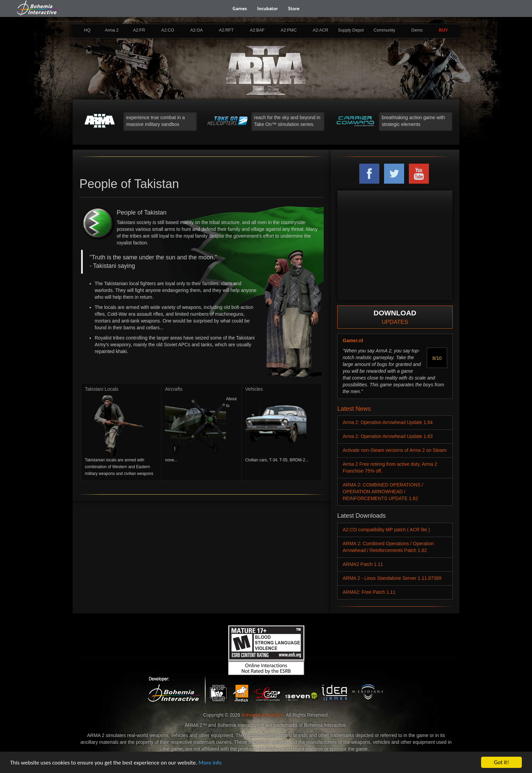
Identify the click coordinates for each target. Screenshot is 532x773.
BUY (444, 30)
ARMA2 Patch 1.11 (363, 564)
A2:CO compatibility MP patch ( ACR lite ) (386, 530)
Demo (417, 30)
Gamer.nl (353, 341)
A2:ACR (321, 30)
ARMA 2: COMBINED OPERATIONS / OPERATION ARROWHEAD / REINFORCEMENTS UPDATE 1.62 (383, 492)
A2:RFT (226, 30)
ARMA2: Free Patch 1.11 (369, 592)
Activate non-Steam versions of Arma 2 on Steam (395, 450)
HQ (87, 30)
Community (384, 30)
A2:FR (139, 30)
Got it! (501, 762)
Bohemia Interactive (263, 715)
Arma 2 (112, 30)
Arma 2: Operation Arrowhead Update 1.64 (388, 422)
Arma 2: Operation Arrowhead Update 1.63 (388, 436)
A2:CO (168, 30)
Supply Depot (351, 30)
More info (210, 763)
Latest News (354, 409)
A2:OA (197, 30)
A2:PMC (289, 30)
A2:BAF (257, 30)
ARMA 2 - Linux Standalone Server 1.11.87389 (392, 578)
